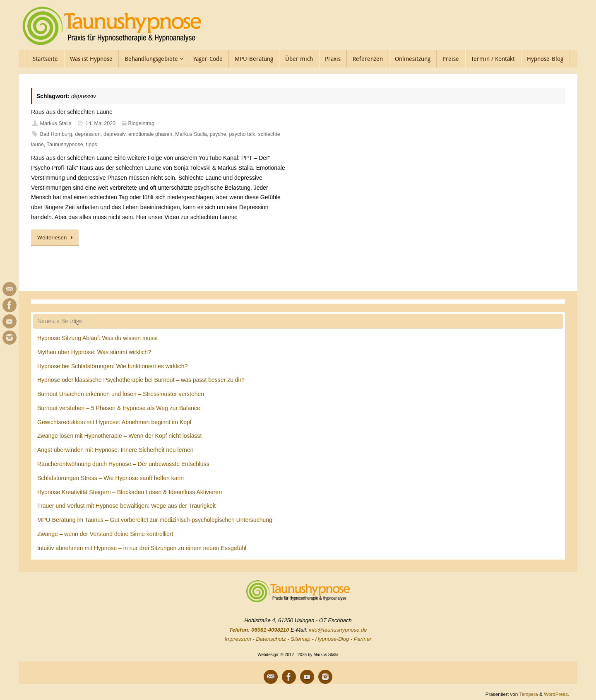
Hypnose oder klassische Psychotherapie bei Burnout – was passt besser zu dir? (141, 380)
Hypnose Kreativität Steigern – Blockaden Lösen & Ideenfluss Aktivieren (130, 492)
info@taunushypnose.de (338, 630)
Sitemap (300, 639)
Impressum (238, 639)
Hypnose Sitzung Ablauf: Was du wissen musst (97, 338)
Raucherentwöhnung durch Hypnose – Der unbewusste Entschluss (123, 464)
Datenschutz (271, 639)
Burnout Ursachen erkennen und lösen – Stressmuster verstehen (121, 394)
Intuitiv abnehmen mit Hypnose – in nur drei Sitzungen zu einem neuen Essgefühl (142, 548)
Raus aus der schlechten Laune (72, 112)
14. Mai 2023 (101, 123)
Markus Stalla (56, 123)
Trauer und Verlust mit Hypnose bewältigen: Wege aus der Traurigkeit (126, 506)
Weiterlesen (56, 238)
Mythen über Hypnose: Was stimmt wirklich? (94, 352)
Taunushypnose (65, 145)
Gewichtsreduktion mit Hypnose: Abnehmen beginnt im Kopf (114, 422)
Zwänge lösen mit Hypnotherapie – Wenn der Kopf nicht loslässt (119, 436)
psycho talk (242, 134)
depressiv (114, 134)
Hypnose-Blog (332, 639)
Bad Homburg (56, 134)
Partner (363, 639)
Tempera (528, 694)
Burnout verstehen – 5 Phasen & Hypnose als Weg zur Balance (119, 408)
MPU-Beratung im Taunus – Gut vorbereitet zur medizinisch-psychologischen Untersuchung (155, 520)
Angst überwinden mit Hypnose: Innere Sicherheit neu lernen (115, 450)
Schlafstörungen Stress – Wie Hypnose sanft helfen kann (111, 478)
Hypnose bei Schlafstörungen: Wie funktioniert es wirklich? (112, 366)
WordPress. (556, 694)
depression (88, 134)
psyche (218, 134)
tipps (92, 145)
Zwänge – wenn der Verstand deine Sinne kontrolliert (105, 534)
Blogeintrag (141, 123)
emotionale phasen (150, 134)
